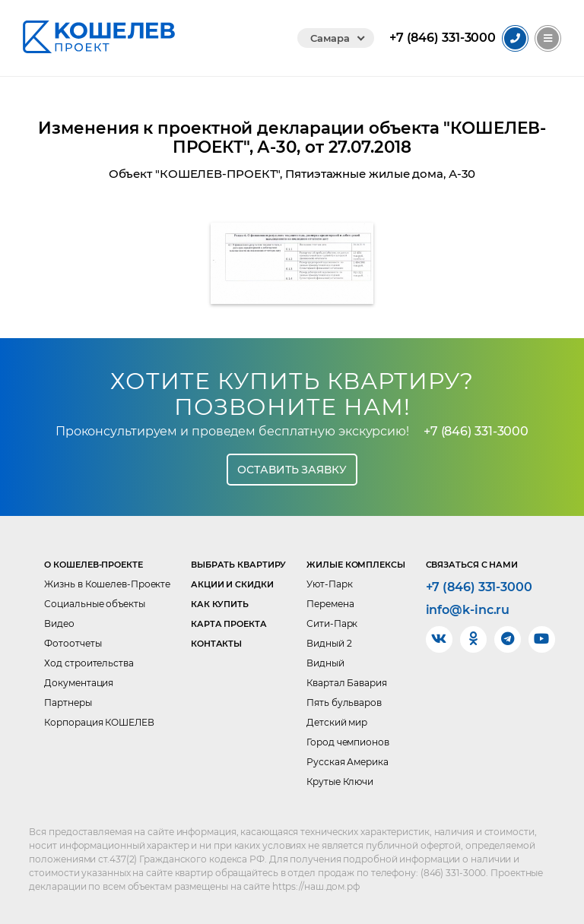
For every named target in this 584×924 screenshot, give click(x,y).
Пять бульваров (344, 702)
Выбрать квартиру (238, 565)
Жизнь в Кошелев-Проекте (107, 584)
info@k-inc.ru (468, 610)
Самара (330, 38)
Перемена (330, 604)
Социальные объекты (94, 604)
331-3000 (443, 38)
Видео (59, 623)
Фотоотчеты (73, 643)
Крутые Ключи (340, 782)
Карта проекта (229, 624)
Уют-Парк (329, 584)
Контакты (216, 644)
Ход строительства (89, 663)
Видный (325, 663)
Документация (79, 683)
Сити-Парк (332, 623)
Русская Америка (348, 762)
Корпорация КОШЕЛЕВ (99, 722)
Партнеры (68, 702)
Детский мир (337, 722)
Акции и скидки (232, 584)
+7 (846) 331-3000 (476, 431)
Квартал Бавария (347, 683)
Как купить (220, 604)
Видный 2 (329, 643)
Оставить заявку (292, 470)
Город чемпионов (348, 742)
